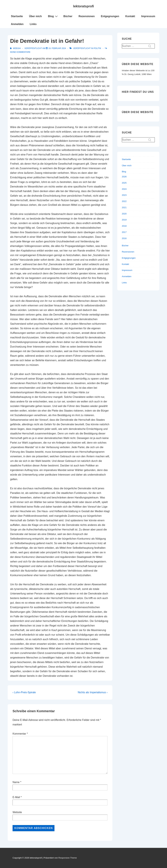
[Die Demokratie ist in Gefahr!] (57, 48)
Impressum (148, 16)
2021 (124, 207)
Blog (53, 16)
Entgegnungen (110, 16)
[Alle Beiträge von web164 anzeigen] (16, 48)
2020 (124, 214)
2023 (124, 195)
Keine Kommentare (20, 52)
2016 (124, 238)
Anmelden (17, 24)
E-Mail (16, 797)
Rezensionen (87, 16)
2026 (124, 177)
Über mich (35, 16)
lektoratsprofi (83, 6)
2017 (124, 232)
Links (33, 24)
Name (16, 782)
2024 (124, 189)
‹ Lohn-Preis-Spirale (24, 692)
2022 (124, 201)
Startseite (17, 16)
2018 (124, 226)
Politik (97, 48)
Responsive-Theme (68, 858)
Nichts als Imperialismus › (93, 692)
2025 (124, 183)
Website (17, 812)
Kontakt (130, 16)
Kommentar (20, 734)
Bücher (68, 16)
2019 (124, 220)
